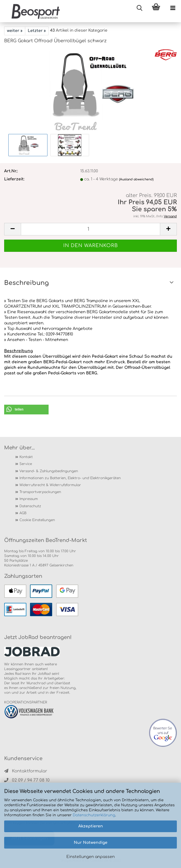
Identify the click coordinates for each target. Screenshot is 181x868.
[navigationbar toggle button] (173, 8)
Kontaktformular (26, 771)
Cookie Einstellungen (37, 520)
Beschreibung (27, 283)
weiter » (15, 31)
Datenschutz (30, 506)
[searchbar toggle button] (139, 8)
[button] (26, 410)
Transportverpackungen (40, 492)
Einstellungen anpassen (90, 857)
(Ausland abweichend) (136, 179)
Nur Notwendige (91, 843)
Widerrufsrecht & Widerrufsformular (50, 485)
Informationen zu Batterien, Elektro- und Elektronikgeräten (70, 478)
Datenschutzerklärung (94, 815)
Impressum (29, 499)
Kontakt (26, 457)
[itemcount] (90, 229)
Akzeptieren (91, 826)
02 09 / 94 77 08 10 (27, 780)
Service (26, 464)
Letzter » (37, 31)
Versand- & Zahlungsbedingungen (49, 471)
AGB (23, 513)
